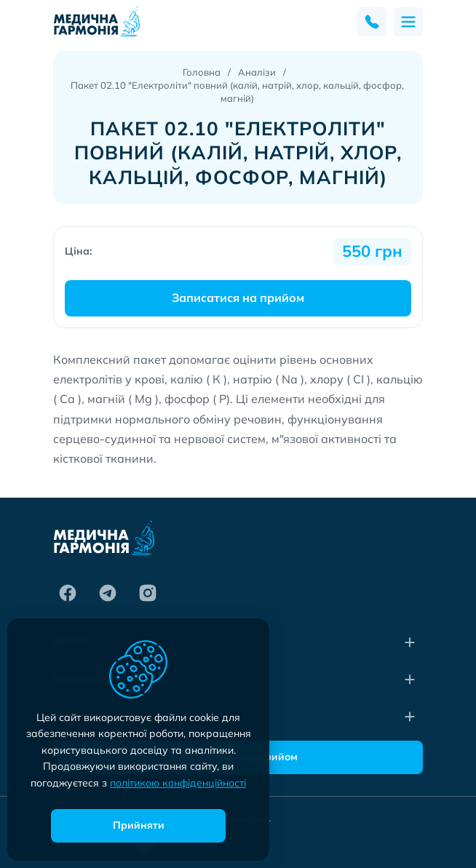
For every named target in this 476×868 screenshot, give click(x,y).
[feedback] (372, 22)
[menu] (408, 22)
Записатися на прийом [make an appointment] (238, 298)
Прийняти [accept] (139, 825)
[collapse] (410, 642)
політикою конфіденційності (178, 783)
